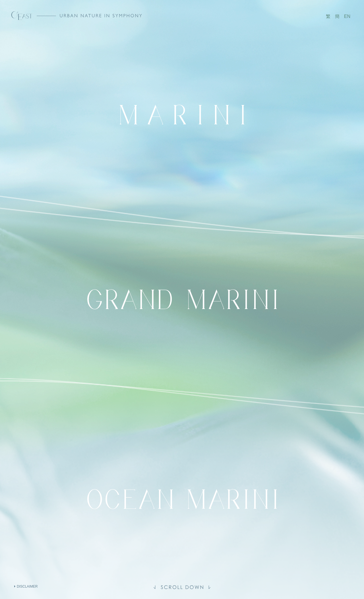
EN (347, 17)
